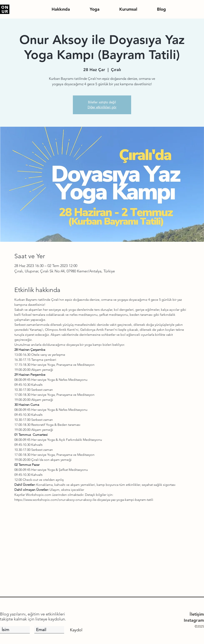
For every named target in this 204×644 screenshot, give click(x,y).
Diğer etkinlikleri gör (102, 107)
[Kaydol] (76, 630)
